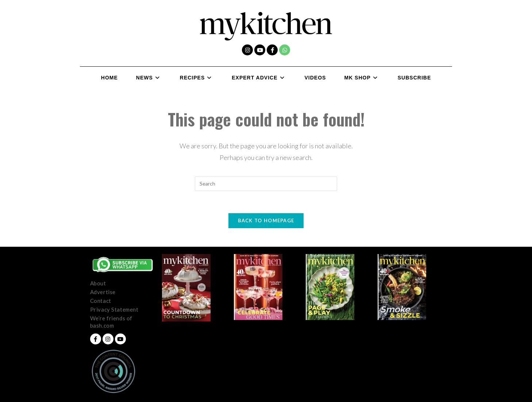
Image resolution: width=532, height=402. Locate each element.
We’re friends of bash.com (111, 322)
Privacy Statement (114, 309)
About (98, 283)
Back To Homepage (266, 220)
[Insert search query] (266, 184)
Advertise (103, 292)
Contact (101, 301)
